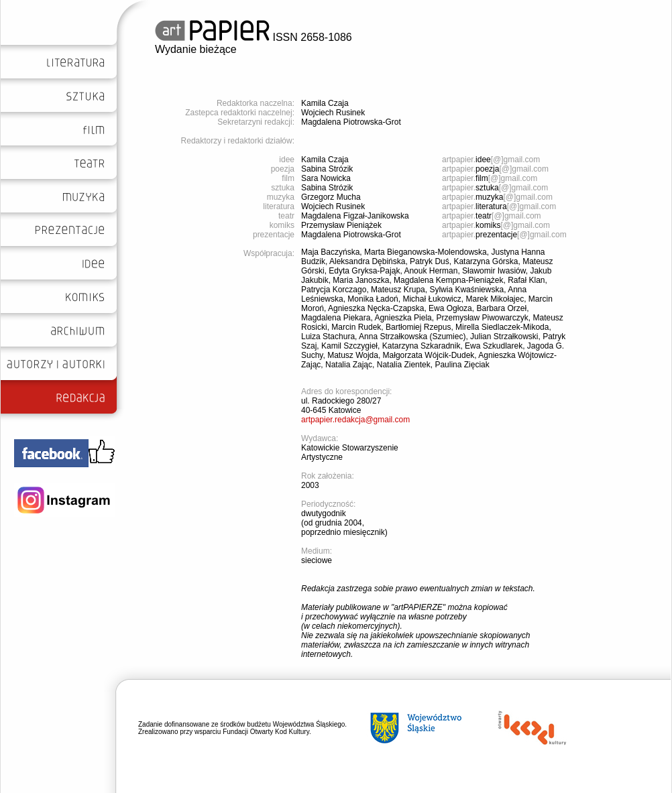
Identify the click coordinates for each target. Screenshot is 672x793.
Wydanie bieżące (196, 49)
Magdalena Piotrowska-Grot (351, 122)
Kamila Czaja (325, 103)
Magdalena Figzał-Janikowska (355, 216)
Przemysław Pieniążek (341, 225)
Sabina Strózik (327, 169)
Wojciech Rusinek (333, 113)
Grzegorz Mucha (331, 197)
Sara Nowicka (326, 178)
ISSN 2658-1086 (254, 37)
